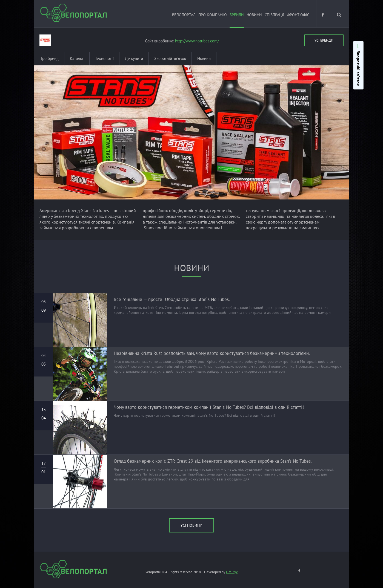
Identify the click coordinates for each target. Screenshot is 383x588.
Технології (104, 58)
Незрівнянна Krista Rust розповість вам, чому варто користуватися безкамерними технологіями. (212, 353)
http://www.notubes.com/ (197, 41)
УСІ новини (192, 525)
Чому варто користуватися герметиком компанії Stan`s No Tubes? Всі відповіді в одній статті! (209, 407)
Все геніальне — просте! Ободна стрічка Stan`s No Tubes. (172, 299)
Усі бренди (324, 40)
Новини (254, 15)
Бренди (237, 15)
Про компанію (213, 15)
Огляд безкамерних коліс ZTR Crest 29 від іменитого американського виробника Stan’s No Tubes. (213, 461)
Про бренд (49, 58)
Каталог (77, 58)
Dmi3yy (232, 572)
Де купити (134, 58)
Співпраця (274, 15)
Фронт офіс (298, 15)
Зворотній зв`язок (170, 58)
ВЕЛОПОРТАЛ (184, 15)
